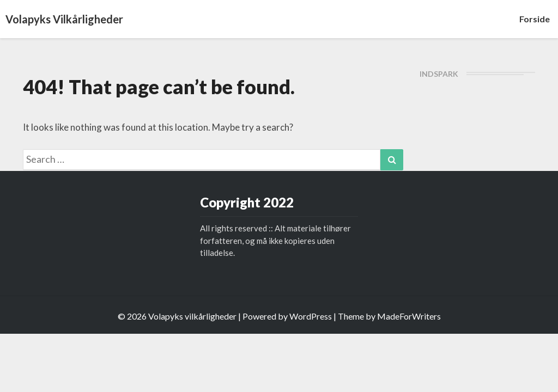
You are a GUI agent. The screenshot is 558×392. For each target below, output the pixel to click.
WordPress (311, 316)
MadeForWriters (409, 316)
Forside (535, 19)
